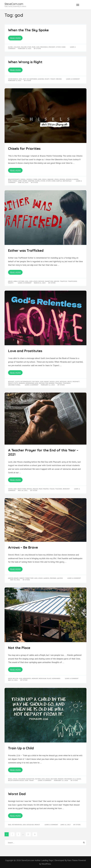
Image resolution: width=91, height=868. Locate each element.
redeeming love (32, 383)
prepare (53, 578)
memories (27, 678)
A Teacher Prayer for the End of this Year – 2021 (43, 452)
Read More (15, 38)
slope (37, 181)
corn (35, 179)
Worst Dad (17, 794)
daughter (30, 779)
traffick (63, 281)
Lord (20, 181)
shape (25, 181)
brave (16, 578)
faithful (36, 382)
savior (56, 281)
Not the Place (19, 648)
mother (54, 779)
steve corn (61, 47)
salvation (49, 281)
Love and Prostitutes (25, 351)
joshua (62, 179)
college (17, 47)
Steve (39, 49)
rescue (41, 281)
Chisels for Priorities (24, 148)
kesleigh (30, 825)
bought (11, 382)
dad (10, 825)
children (22, 779)
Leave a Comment (73, 79)
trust (53, 79)
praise (35, 489)
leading (41, 79)
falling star (26, 47)
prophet (76, 382)
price (70, 382)
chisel (23, 179)
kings (15, 181)
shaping (31, 181)
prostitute (13, 383)
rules (22, 780)
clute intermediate (23, 382)
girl (27, 281)
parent (61, 779)
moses (29, 489)
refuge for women (47, 383)
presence (44, 47)
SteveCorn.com (14, 4)
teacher (58, 383)
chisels (29, 179)
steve (43, 181)
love (57, 382)
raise (79, 779)
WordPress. (46, 864)
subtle (59, 181)
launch (46, 578)
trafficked (72, 281)
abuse (10, 281)
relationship (13, 780)
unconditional (14, 385)
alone (10, 47)
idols (44, 179)
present (52, 47)
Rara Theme (73, 860)
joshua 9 (69, 179)
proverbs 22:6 (70, 779)
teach (52, 489)
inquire (50, 179)
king (10, 181)
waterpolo (67, 181)
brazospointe (14, 179)
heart (47, 382)
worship (66, 489)
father (38, 779)
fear (34, 47)
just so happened (30, 79)
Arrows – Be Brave (23, 547)
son (26, 780)
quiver (60, 578)
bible (16, 281)
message (63, 382)
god (38, 47)
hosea (52, 382)
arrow (11, 578)
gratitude (22, 489)
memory (35, 678)
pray (41, 489)
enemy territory (27, 578)
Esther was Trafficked (26, 250)
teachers (67, 383)
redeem (22, 383)
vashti (11, 283)
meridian (43, 678)
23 (28, 834)
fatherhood (17, 825)
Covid (10, 489)
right (47, 79)
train (31, 780)
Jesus (57, 179)
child (15, 779)
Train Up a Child (21, 748)
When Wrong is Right (25, 62)
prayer (46, 489)
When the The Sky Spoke (28, 30)
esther (21, 281)
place (49, 678)
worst (37, 825)
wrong (59, 79)
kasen (76, 179)
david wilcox (13, 678)
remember (56, 678)
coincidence (13, 79)
